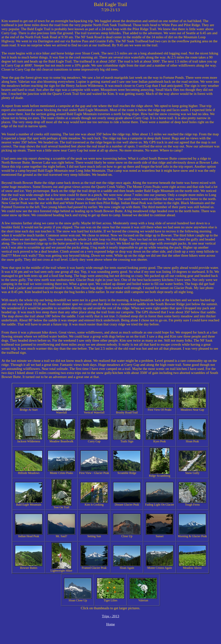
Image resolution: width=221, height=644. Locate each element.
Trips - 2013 (110, 616)
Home (111, 624)
